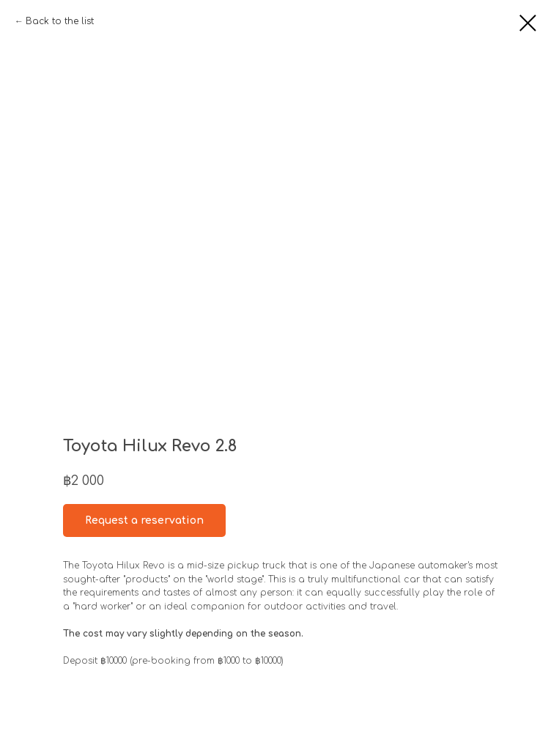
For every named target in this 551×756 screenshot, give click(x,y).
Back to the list (60, 21)
